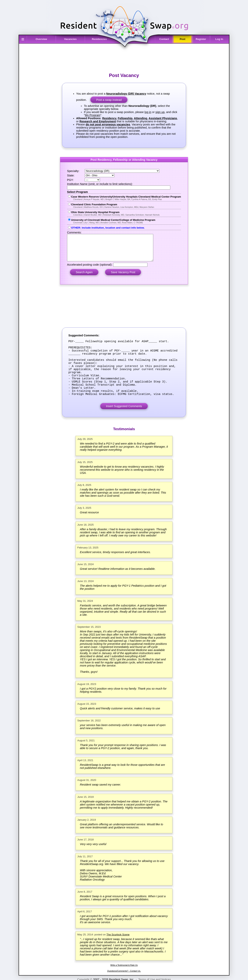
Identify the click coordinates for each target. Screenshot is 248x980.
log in (148, 112)
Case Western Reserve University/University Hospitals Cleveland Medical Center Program (126, 198)
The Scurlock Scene (118, 954)
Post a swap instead (109, 100)
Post (182, 39)
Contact (164, 39)
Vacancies (70, 39)
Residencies (99, 39)
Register (201, 39)
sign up (160, 112)
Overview (41, 39)
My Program (93, 115)
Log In (219, 39)
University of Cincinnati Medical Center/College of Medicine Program (126, 221)
